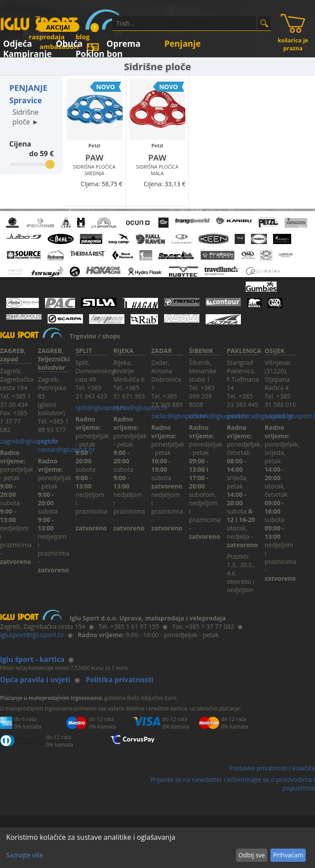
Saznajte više (24, 855)
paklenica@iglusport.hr (260, 416)
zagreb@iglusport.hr (29, 441)
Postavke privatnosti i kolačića (272, 768)
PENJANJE (28, 88)
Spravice (26, 100)
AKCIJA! (58, 27)
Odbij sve (251, 855)
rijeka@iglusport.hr (141, 408)
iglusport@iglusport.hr (32, 635)
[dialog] (157, 848)
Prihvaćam (288, 855)
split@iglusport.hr (101, 408)
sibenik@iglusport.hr (218, 416)
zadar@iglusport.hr (179, 416)
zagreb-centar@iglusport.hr (67, 445)
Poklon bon (99, 52)
